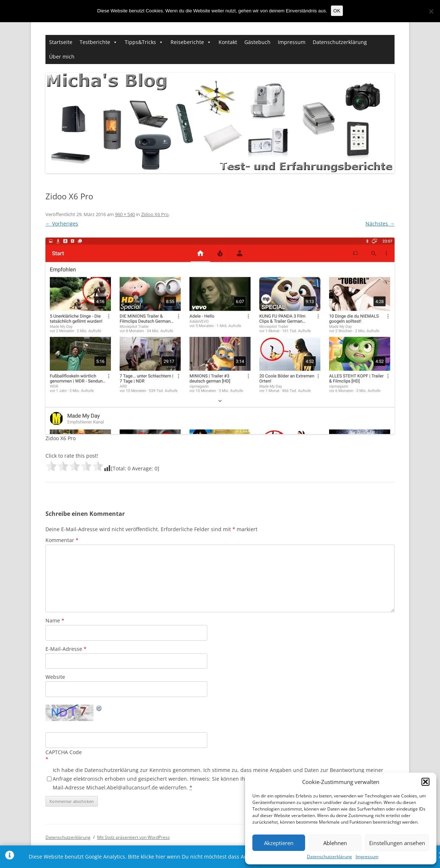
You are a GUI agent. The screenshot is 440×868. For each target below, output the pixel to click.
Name (55, 620)
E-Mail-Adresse (66, 649)
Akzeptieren (279, 843)
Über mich (62, 57)
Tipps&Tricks (140, 42)
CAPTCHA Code (64, 752)
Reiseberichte (187, 42)
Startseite (61, 42)
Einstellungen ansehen (397, 843)
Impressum (367, 857)
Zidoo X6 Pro (155, 214)
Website (55, 677)
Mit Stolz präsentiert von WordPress (133, 837)
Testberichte (95, 42)
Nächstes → (380, 224)
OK (337, 11)
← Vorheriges (62, 224)
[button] (425, 782)
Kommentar (62, 540)
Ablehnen (335, 843)
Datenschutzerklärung (329, 857)
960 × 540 (125, 214)
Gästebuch (257, 42)
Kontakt (228, 42)
